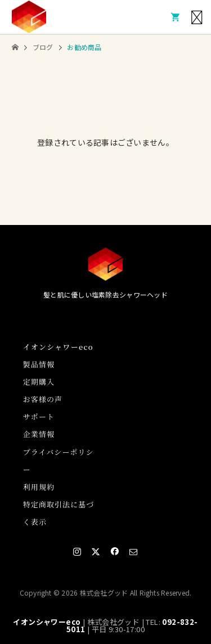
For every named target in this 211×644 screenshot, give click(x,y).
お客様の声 (43, 399)
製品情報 (39, 364)
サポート (39, 416)
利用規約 (39, 487)
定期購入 (39, 382)
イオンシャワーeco (47, 622)
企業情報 (39, 434)
